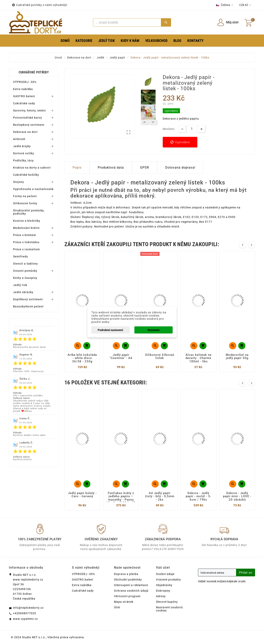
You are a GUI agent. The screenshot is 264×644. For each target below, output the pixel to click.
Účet (117, 607)
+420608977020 (24, 613)
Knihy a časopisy (25, 278)
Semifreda (21, 256)
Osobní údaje (165, 574)
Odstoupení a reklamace (131, 585)
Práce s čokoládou (26, 242)
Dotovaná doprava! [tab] (180, 167)
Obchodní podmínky (128, 580)
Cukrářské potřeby (34, 72)
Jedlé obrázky (23, 292)
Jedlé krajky (22, 146)
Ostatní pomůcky (25, 271)
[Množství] (192, 129)
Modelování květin (26, 228)
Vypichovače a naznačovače (33, 189)
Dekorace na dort (25, 132)
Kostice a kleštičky (27, 221)
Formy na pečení (25, 196)
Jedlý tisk (20, 285)
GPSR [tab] (145, 167)
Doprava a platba (126, 574)
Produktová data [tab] (111, 167)
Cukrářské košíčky (26, 175)
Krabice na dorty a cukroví (32, 168)
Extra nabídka (23, 89)
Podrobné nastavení (110, 330)
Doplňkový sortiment (28, 299)
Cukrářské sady (24, 103)
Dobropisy (163, 591)
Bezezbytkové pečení (28, 306)
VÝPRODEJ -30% (25, 82)
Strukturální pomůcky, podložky (29, 212)
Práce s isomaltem (26, 249)
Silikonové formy (25, 203)
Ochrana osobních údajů (131, 591)
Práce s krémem (25, 235)
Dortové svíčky (24, 153)
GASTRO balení (24, 96)
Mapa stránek (124, 602)
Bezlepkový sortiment (29, 125)
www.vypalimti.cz (25, 619)
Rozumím (154, 330)
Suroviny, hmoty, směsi (29, 110)
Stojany (19, 182)
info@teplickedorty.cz (28, 608)
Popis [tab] (77, 167)
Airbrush (19, 139)
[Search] (127, 22)
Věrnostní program (127, 596)
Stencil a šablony (25, 264)
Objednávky (164, 585)
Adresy (161, 596)
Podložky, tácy (23, 160)
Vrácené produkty (168, 580)
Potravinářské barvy (28, 118)
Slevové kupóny (167, 602)
